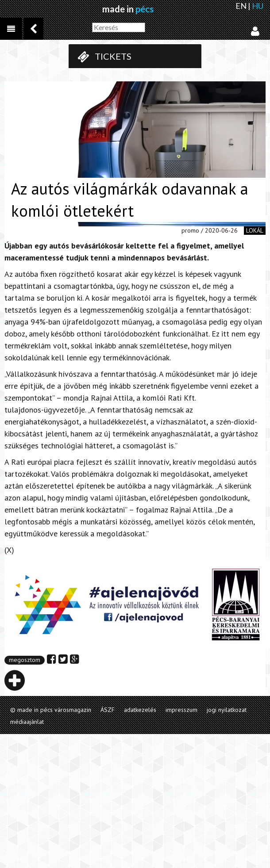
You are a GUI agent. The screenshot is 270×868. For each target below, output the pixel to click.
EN (241, 6)
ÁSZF (108, 710)
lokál (255, 230)
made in (128, 9)
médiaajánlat (27, 722)
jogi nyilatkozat (227, 710)
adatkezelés (140, 710)
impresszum (181, 710)
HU (258, 6)
